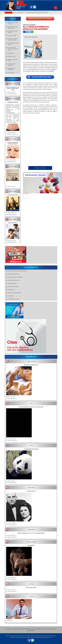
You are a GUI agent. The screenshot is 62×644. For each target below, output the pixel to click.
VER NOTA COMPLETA (11, 92)
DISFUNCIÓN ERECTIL (12, 283)
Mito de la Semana (32, 361)
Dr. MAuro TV (21, 3)
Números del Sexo (13, 84)
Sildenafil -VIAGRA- (12, 56)
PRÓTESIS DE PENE (31, 175)
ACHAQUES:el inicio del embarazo (13, 32)
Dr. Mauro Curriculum (23, 5)
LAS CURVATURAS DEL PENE (14, 280)
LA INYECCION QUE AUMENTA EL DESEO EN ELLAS (13, 49)
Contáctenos (21, 1)
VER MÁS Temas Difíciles (40, 168)
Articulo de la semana (13, 99)
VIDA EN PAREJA (11, 73)
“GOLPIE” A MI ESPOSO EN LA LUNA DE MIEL (13, 39)
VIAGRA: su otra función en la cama (13, 23)
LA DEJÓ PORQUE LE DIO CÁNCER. (13, 44)
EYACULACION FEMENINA (13, 287)
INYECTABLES (11, 296)
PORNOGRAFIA (11, 53)
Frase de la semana (13, 191)
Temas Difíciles (20, 13)
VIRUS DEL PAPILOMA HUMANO (14, 293)
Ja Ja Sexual (32, 584)
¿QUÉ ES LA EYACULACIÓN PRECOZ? (15, 277)
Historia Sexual (32, 487)
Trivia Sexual (13, 139)
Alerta (32, 403)
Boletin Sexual (32, 530)
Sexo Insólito (13, 219)
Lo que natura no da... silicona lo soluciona (13, 175)
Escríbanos (32, 596)
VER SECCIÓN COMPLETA (12, 94)
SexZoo (32, 445)
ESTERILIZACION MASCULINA (14, 274)
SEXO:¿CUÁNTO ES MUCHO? (14, 299)
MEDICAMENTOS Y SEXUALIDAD (12, 69)
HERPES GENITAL (11, 290)
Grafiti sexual (13, 166)
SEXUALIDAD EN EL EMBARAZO (12, 65)
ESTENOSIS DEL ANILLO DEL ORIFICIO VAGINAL (18, 271)
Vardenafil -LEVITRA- (12, 36)
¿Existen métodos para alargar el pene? (13, 27)
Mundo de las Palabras (32, 542)
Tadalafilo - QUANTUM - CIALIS (13, 60)
